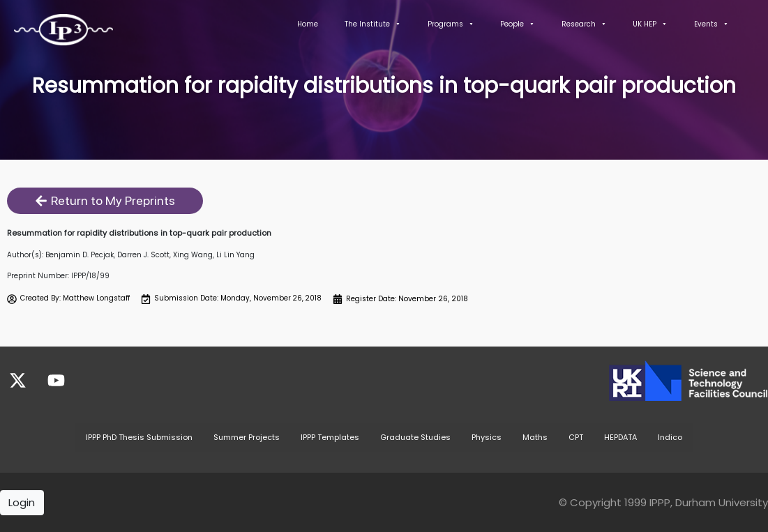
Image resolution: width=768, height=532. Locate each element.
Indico (670, 436)
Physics (487, 436)
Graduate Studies (415, 436)
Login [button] (22, 502)
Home (308, 24)
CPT (576, 436)
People (518, 24)
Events (711, 24)
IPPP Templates (330, 436)
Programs (451, 24)
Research (584, 24)
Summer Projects (247, 436)
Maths (535, 436)
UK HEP (650, 24)
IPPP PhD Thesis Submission (139, 436)
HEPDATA (620, 436)
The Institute (373, 24)
